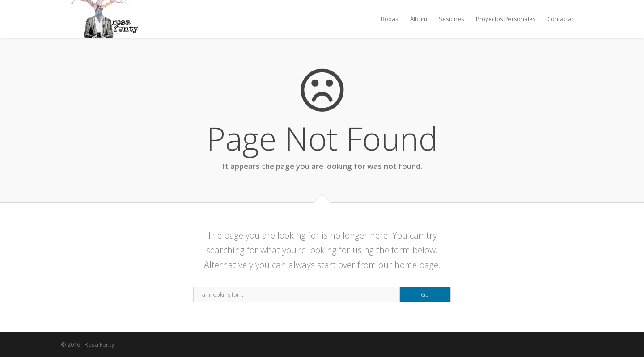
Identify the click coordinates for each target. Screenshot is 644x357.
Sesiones (451, 19)
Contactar (561, 19)
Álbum (419, 19)
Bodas (390, 19)
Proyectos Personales (506, 19)
